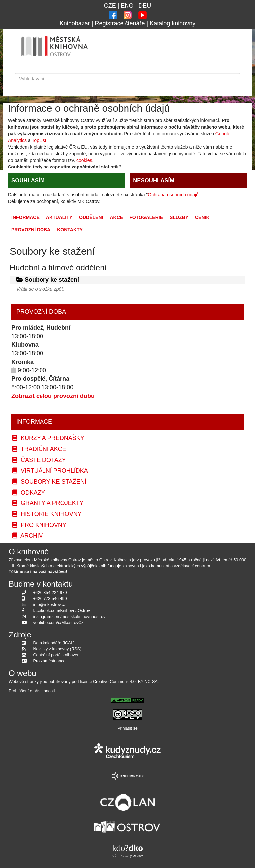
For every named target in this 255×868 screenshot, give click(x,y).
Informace (25, 217)
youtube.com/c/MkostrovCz (58, 623)
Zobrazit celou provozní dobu (53, 396)
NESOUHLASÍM (154, 181)
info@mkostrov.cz (50, 605)
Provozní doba (31, 230)
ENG (127, 6)
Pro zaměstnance (49, 661)
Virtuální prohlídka (50, 471)
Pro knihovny (39, 525)
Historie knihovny (47, 514)
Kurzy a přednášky (48, 438)
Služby (179, 217)
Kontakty (70, 230)
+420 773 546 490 (50, 599)
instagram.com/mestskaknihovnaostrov (69, 617)
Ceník (202, 217)
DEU (145, 6)
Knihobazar (75, 23)
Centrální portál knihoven (56, 655)
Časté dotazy (39, 460)
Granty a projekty (48, 503)
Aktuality (59, 217)
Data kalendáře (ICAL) (54, 643)
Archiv (27, 536)
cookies (84, 160)
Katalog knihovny (172, 23)
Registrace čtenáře (120, 23)
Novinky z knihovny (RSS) (57, 649)
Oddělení (91, 217)
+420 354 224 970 (50, 593)
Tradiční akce (39, 449)
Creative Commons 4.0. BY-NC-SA (125, 682)
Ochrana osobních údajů (173, 195)
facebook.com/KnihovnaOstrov (62, 611)
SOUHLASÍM (28, 181)
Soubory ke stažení (49, 482)
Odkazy (29, 493)
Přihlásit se (127, 728)
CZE (110, 6)
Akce (116, 217)
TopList (39, 140)
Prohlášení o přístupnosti (32, 691)
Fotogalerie (146, 217)
